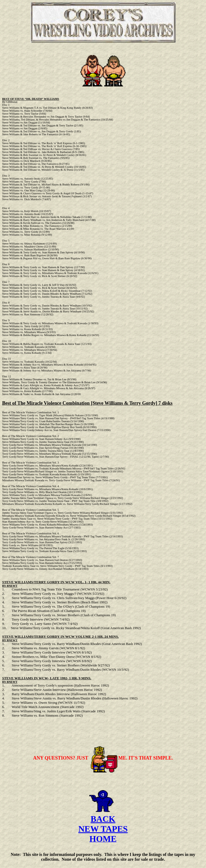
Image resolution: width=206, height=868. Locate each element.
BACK (103, 823)
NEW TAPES (103, 833)
